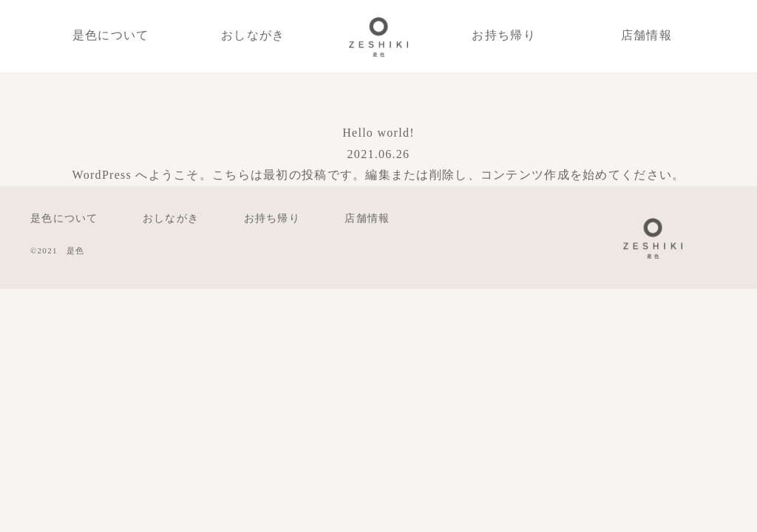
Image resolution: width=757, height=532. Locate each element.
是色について (111, 35)
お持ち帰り (503, 35)
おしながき (253, 35)
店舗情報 (646, 35)
